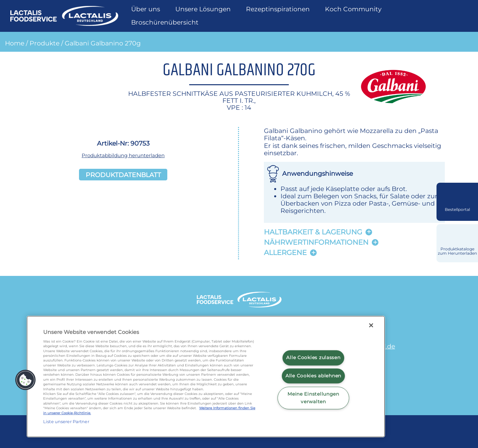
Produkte (44, 43)
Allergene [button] (285, 253)
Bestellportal (457, 210)
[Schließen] (371, 325)
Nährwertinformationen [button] (316, 242)
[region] (206, 377)
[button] (26, 380)
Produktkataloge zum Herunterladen (457, 251)
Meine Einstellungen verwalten (313, 398)
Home (15, 43)
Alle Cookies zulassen (313, 358)
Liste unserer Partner (66, 421)
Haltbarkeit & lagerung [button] (313, 232)
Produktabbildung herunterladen (123, 155)
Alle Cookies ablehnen (313, 376)
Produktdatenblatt (123, 175)
